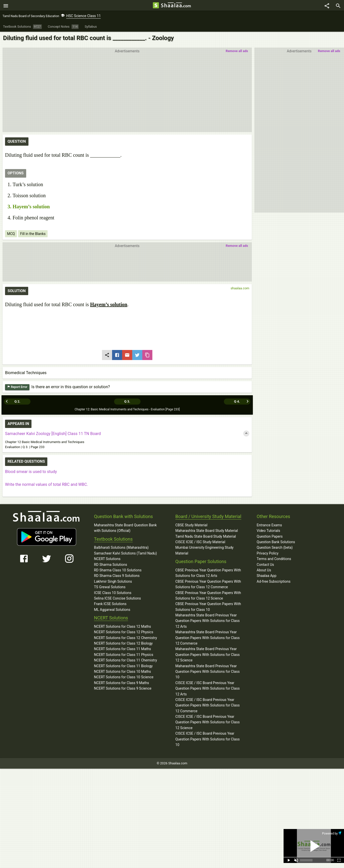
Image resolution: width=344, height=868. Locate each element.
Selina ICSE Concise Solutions (117, 598)
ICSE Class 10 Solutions (113, 593)
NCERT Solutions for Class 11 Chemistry (125, 660)
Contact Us (265, 564)
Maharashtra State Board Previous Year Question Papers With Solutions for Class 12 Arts (207, 621)
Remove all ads (329, 52)
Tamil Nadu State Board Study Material (205, 536)
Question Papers (270, 536)
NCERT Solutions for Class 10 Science (124, 677)
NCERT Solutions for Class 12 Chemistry (125, 638)
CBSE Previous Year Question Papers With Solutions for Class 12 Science (208, 595)
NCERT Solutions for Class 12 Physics (124, 632)
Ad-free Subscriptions (273, 581)
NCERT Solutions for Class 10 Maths (122, 672)
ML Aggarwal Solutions (112, 609)
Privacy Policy (267, 553)
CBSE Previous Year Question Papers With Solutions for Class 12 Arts (208, 573)
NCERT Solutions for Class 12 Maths (122, 626)
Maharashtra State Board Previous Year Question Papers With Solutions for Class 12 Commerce (207, 638)
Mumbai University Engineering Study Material (204, 550)
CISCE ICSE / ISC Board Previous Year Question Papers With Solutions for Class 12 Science (207, 722)
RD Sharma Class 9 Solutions (117, 576)
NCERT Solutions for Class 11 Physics (124, 654)
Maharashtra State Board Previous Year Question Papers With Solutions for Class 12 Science (207, 655)
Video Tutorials (268, 531)
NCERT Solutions (107, 559)
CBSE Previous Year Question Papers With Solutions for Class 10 (208, 607)
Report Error (17, 388)
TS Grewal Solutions (110, 587)
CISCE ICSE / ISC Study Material (200, 542)
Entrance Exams (269, 525)
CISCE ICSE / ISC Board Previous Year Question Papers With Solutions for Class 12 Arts (207, 688)
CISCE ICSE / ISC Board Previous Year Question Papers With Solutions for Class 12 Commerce (207, 705)
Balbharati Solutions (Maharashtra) (121, 547)
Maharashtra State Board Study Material (207, 531)
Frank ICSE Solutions (110, 604)
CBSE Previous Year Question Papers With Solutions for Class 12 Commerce (208, 584)
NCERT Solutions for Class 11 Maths (122, 649)
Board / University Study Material (208, 516)
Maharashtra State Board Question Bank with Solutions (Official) (125, 528)
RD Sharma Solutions (110, 564)
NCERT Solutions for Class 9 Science (123, 688)
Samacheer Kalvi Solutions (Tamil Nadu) (125, 553)
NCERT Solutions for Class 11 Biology (123, 666)
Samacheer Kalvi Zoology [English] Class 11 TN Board (53, 434)
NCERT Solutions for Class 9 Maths (121, 683)
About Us (264, 570)
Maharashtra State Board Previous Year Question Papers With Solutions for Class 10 (207, 671)
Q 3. (127, 401)
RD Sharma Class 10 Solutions (118, 570)
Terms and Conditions (274, 559)
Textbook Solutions (113, 539)
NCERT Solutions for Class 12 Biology (123, 643)
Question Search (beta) (275, 547)
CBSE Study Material (191, 525)
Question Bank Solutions (276, 542)
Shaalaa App (266, 576)
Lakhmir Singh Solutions (113, 581)
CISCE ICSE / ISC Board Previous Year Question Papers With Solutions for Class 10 (207, 739)
